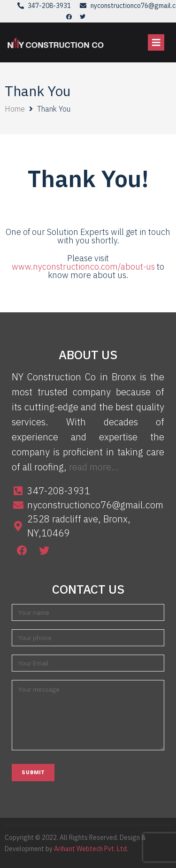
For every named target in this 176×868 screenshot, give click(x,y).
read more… (94, 467)
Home (15, 109)
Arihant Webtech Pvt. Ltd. (91, 849)
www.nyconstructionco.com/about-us (84, 267)
